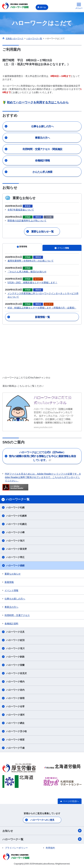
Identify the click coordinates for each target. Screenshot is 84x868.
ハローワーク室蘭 (15, 665)
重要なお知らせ (13, 574)
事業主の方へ (11, 607)
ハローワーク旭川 (15, 541)
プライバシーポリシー (16, 848)
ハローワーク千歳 (15, 748)
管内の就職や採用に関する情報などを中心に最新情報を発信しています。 (42, 456)
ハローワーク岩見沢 (17, 673)
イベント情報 (11, 590)
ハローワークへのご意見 (42, 820)
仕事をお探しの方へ (15, 599)
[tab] (22, 247)
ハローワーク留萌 (15, 698)
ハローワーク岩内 (15, 690)
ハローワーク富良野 (17, 549)
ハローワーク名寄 (15, 706)
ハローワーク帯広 (15, 557)
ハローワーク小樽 (15, 532)
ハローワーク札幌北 (17, 524)
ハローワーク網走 (15, 723)
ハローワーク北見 (15, 632)
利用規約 (50, 848)
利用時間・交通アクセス (17, 615)
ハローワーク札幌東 (17, 516)
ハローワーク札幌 (15, 507)
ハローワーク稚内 (15, 682)
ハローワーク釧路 (15, 657)
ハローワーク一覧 (42, 839)
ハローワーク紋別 (15, 640)
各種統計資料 (11, 624)
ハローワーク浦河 (15, 715)
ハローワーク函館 (15, 566)
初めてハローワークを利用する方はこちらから (38, 102)
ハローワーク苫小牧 (17, 731)
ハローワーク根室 (15, 740)
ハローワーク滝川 (15, 648)
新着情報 (9, 582)
